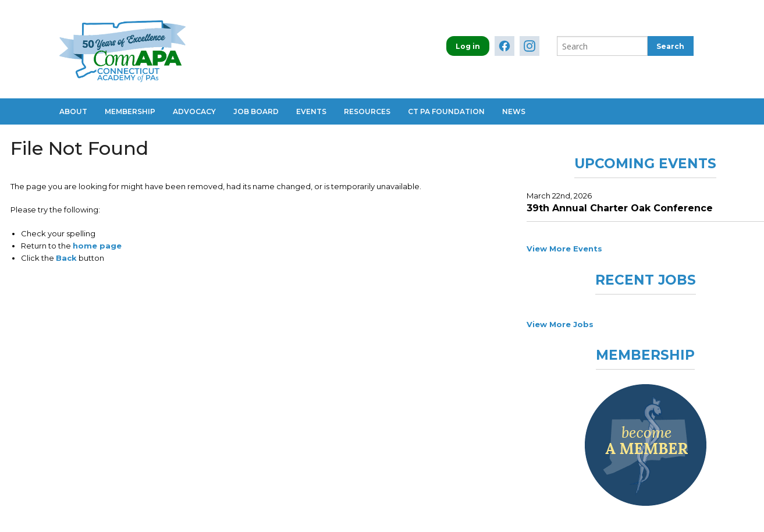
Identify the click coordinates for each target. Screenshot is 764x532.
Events (311, 111)
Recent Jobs (646, 280)
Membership (130, 111)
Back (66, 258)
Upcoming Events (645, 164)
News (514, 111)
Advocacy (194, 111)
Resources (367, 111)
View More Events (564, 249)
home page (97, 246)
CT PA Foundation (446, 111)
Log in (468, 46)
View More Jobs (560, 324)
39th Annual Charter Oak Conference (620, 208)
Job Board (256, 111)
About (73, 111)
